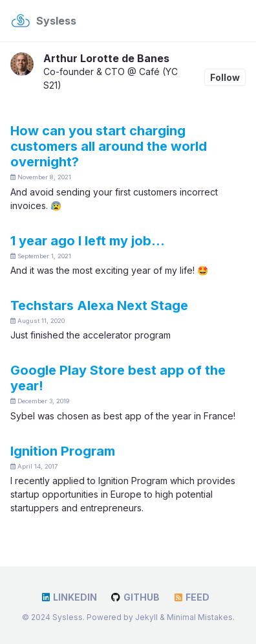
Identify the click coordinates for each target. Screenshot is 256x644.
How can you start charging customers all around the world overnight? (109, 146)
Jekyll (146, 617)
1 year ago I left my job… (88, 241)
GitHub (135, 597)
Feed (191, 597)
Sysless (56, 21)
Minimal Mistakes (200, 617)
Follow (225, 77)
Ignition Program (63, 451)
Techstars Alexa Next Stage (99, 305)
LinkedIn (69, 597)
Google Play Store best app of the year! (118, 378)
